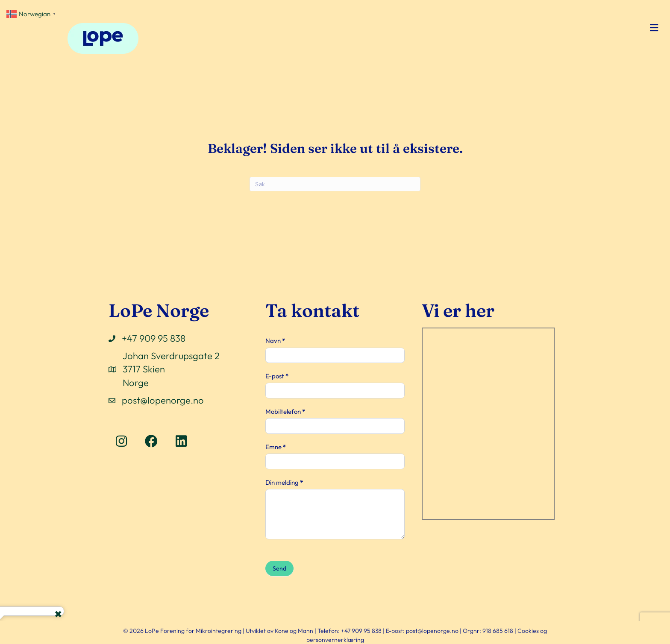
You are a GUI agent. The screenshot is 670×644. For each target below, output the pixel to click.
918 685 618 (498, 631)
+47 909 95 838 (154, 338)
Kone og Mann (294, 631)
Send (279, 568)
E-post (277, 376)
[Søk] (335, 184)
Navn (275, 341)
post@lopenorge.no (163, 400)
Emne (276, 447)
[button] (121, 441)
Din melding (284, 482)
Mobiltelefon (285, 411)
